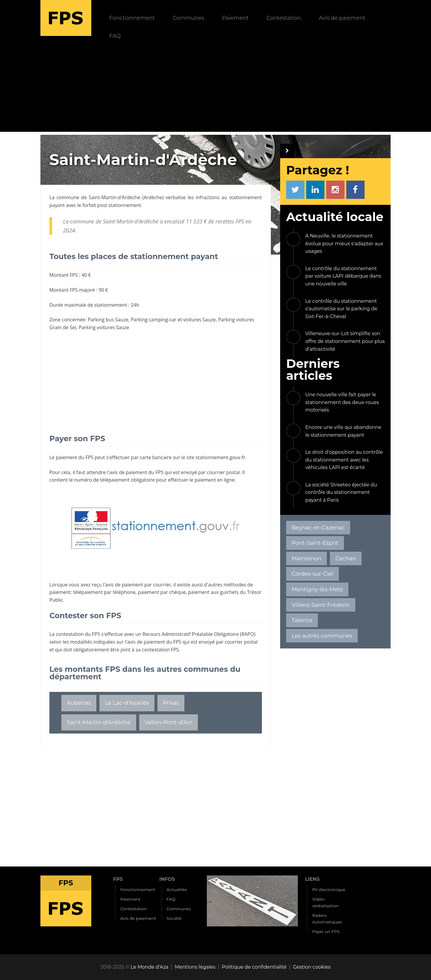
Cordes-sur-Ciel (312, 574)
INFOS (167, 879)
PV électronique (329, 890)
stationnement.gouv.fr (220, 457)
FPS (118, 879)
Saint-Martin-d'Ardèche (115, 197)
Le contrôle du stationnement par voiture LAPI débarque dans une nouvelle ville (343, 276)
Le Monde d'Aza (149, 967)
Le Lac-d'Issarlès (127, 703)
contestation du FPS (78, 634)
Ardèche (153, 197)
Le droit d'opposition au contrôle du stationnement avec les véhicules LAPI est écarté (344, 460)
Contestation (284, 18)
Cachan (346, 558)
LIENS (312, 879)
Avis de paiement (342, 18)
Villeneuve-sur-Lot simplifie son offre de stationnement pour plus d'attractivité (345, 341)
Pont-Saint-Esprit (315, 543)
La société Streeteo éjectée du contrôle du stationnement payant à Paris (341, 492)
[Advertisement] (215, 90)
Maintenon (306, 558)
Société (174, 918)
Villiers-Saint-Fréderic (321, 605)
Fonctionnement (132, 18)
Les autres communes (322, 636)
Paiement (235, 18)
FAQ (115, 36)
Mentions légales (195, 967)
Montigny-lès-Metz (317, 589)
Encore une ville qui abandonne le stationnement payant (343, 431)
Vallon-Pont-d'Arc (169, 722)
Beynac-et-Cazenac (318, 528)
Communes (188, 18)
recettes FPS (230, 221)
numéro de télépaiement (102, 480)
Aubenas (79, 703)
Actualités (177, 890)
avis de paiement (128, 472)
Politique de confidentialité (254, 967)
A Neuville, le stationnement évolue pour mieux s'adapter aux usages (344, 244)
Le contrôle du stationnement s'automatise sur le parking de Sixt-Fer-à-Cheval (341, 309)
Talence (302, 620)
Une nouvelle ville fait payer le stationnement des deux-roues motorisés (342, 402)
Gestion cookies (312, 967)
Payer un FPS (326, 931)
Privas (171, 703)
